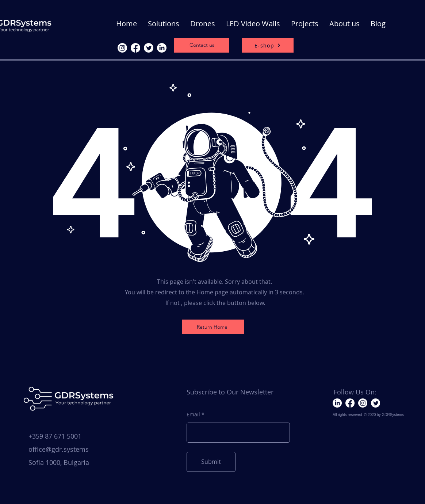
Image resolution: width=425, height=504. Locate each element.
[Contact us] (202, 45)
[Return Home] (213, 327)
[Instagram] (122, 48)
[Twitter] (149, 48)
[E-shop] (268, 45)
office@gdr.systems (59, 449)
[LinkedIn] (162, 48)
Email (193, 415)
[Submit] (211, 462)
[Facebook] (135, 48)
